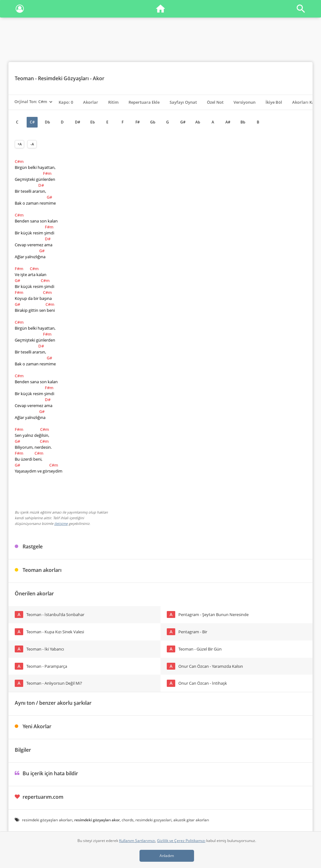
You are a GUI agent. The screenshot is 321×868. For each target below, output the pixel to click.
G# (183, 122)
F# (138, 122)
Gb (153, 122)
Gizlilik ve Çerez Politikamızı (181, 841)
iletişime (61, 523)
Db (47, 122)
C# (32, 122)
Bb (243, 122)
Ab (198, 122)
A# (228, 122)
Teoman (24, 78)
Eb (92, 122)
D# (78, 122)
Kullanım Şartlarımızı (137, 841)
